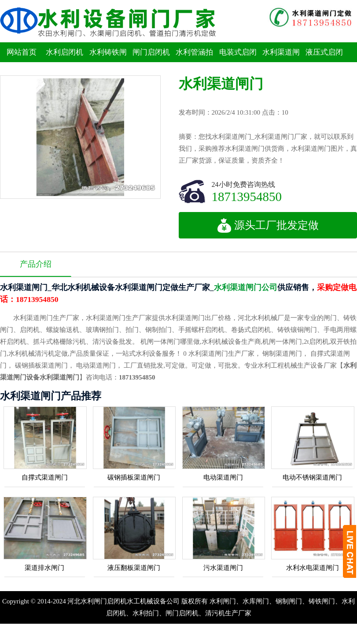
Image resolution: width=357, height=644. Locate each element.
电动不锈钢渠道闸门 (312, 477)
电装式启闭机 (238, 62)
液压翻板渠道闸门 (134, 568)
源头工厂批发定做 (268, 225)
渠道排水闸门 (44, 568)
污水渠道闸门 (223, 568)
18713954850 (247, 196)
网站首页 (22, 52)
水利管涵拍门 (194, 62)
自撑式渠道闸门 (45, 477)
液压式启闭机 (324, 62)
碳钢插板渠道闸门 (134, 477)
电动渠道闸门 (223, 477)
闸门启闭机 (151, 52)
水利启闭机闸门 (64, 62)
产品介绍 (36, 264)
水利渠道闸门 (281, 62)
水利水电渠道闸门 (313, 568)
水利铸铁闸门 (108, 62)
